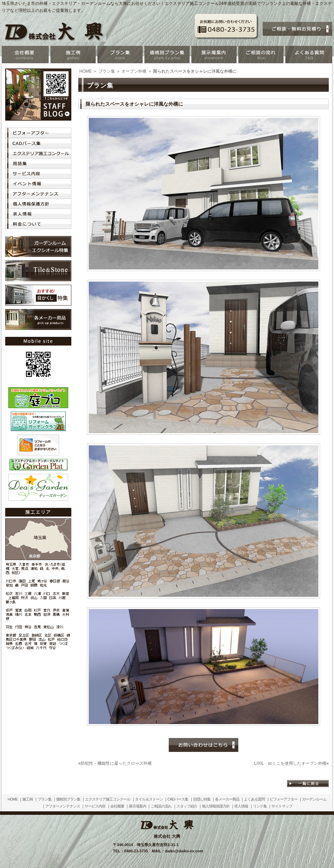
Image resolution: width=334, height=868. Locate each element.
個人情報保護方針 (216, 806)
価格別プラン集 (68, 799)
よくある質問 (254, 799)
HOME (86, 71)
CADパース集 (178, 799)
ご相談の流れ (161, 806)
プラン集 (107, 71)
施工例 (27, 799)
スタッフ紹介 (187, 806)
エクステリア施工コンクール (108, 799)
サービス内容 (95, 806)
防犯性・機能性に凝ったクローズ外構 (116, 763)
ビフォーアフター (284, 799)
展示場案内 (137, 806)
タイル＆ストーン (149, 799)
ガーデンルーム (314, 799)
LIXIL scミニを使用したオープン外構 (291, 763)
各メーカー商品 (227, 799)
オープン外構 (134, 71)
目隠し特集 (202, 799)
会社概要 (117, 806)
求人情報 (241, 806)
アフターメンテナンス (63, 806)
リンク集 (260, 806)
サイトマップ (282, 806)
